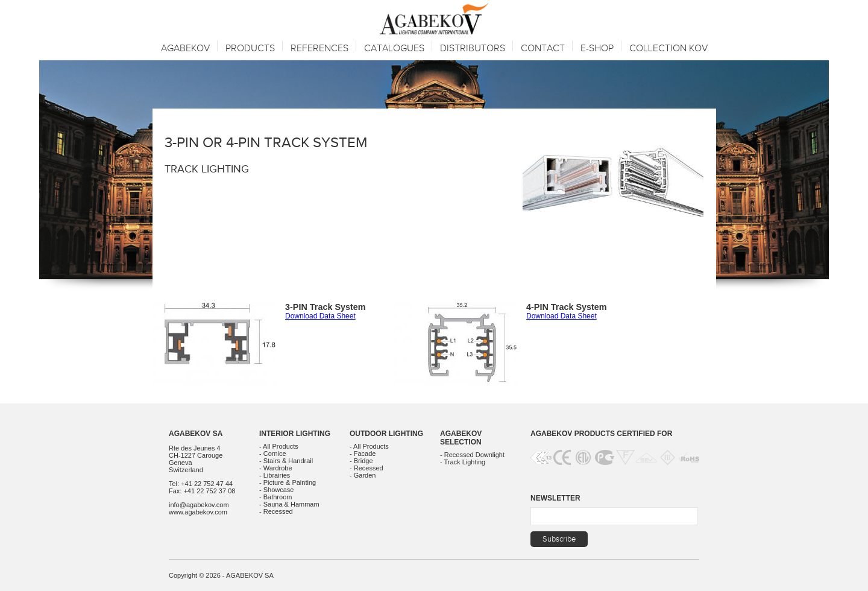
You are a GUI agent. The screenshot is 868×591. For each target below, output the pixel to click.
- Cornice (273, 454)
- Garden (363, 475)
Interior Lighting (295, 434)
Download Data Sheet (320, 316)
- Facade (363, 454)
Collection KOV (668, 49)
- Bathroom (275, 497)
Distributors (473, 49)
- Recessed (276, 511)
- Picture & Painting (288, 482)
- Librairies (275, 475)
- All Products (279, 446)
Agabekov (185, 49)
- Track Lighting (463, 462)
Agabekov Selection (461, 438)
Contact (543, 49)
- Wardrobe (276, 468)
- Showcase (276, 490)
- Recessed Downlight (472, 455)
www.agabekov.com (198, 512)
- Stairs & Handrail (286, 461)
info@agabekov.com (199, 505)
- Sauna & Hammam (289, 504)
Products (250, 49)
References (319, 49)
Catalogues (394, 49)
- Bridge (361, 461)
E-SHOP (597, 49)
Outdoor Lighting (386, 434)
